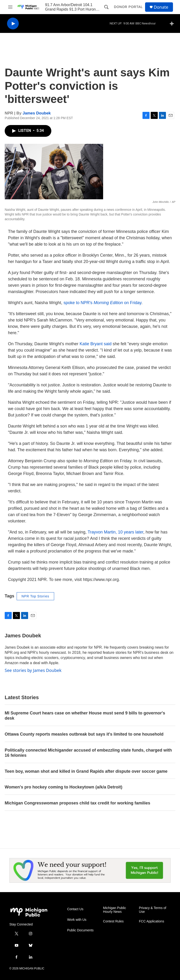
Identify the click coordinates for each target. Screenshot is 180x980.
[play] (13, 24)
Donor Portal (128, 7)
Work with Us (77, 920)
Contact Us (75, 909)
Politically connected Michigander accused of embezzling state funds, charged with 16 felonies (88, 753)
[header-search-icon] (106, 7)
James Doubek (37, 113)
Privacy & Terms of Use (153, 910)
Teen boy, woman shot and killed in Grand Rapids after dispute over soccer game (86, 771)
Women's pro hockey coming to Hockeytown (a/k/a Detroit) (64, 787)
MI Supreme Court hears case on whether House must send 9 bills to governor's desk (85, 716)
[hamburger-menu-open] (10, 7)
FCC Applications (152, 921)
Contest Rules (113, 921)
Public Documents (80, 930)
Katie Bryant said (96, 344)
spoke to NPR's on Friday (102, 303)
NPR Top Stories (35, 596)
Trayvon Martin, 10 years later (115, 532)
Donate (161, 7)
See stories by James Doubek (33, 670)
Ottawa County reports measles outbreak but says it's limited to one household (84, 734)
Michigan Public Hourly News (115, 910)
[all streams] (173, 24)
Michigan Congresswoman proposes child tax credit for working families (77, 803)
